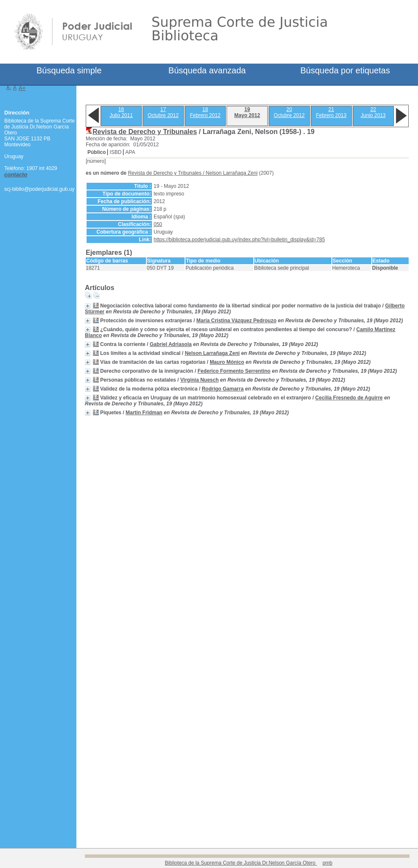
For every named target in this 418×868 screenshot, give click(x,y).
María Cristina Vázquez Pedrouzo (237, 321)
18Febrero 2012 (205, 112)
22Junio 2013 (373, 112)
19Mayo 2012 (247, 112)
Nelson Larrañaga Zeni (232, 173)
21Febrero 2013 (331, 112)
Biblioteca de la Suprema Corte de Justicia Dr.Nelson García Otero (241, 863)
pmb (327, 863)
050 (158, 224)
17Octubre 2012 (163, 112)
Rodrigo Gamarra (223, 389)
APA (130, 152)
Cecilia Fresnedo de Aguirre (349, 398)
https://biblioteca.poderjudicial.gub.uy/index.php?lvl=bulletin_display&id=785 (239, 240)
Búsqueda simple (69, 70)
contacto (16, 174)
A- (9, 87)
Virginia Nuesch (199, 380)
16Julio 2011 (121, 112)
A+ (22, 88)
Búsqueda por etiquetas (345, 70)
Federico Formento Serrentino (234, 371)
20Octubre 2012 (289, 112)
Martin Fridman (144, 413)
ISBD (115, 152)
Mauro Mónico (227, 362)
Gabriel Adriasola (171, 344)
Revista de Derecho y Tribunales (145, 132)
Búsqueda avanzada (207, 70)
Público (97, 152)
